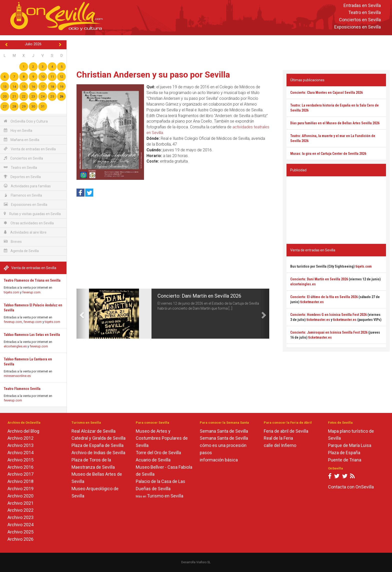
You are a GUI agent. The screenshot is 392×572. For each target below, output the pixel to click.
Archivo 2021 (20, 503)
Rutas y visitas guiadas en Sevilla (32, 214)
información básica (219, 460)
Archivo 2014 (20, 453)
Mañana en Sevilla (21, 140)
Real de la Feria (278, 438)
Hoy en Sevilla (18, 130)
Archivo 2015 (20, 460)
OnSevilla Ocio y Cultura (26, 121)
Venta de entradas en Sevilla (30, 149)
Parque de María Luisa (350, 445)
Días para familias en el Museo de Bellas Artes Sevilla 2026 (335, 123)
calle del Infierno (280, 445)
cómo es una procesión (223, 445)
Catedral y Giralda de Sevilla (98, 438)
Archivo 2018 (20, 481)
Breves (13, 241)
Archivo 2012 (20, 438)
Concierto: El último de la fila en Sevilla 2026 (324, 297)
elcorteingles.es (15, 346)
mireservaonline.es (17, 376)
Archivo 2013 (20, 445)
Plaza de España (344, 453)
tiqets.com (11, 292)
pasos (206, 453)
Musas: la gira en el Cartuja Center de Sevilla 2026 (328, 154)
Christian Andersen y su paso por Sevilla (153, 75)
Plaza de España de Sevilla (97, 445)
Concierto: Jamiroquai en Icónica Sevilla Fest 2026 (329, 332)
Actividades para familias (27, 186)
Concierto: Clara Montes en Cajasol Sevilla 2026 (326, 93)
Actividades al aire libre (25, 232)
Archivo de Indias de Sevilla (98, 453)
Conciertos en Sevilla (360, 20)
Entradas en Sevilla (362, 5)
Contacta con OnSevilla (351, 487)
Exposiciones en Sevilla (357, 27)
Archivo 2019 (20, 489)
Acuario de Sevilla (153, 460)
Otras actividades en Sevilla (29, 223)
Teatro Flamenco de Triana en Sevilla (32, 280)
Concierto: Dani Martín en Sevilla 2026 (199, 296)
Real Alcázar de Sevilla (93, 431)
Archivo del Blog (23, 431)
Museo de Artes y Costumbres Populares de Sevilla (162, 438)
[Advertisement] (229, 52)
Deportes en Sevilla (22, 177)
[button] (81, 314)
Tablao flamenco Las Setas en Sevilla (32, 335)
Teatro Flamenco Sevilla (22, 389)
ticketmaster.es (312, 302)
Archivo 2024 (20, 525)
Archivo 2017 (20, 474)
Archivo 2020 (20, 496)
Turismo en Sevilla (165, 496)
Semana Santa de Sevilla (224, 431)
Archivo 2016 (20, 467)
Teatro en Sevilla (364, 13)
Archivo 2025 (20, 532)
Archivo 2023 (20, 517)
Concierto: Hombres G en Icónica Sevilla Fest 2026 (328, 315)
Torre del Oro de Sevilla (158, 453)
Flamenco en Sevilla (23, 195)
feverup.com (31, 292)
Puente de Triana (345, 460)
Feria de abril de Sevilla (286, 431)
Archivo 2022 (20, 510)
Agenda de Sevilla (21, 251)
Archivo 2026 (20, 539)
